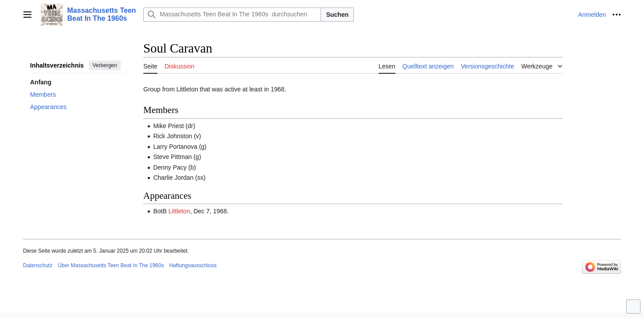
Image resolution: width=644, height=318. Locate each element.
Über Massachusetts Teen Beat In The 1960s (111, 265)
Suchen (337, 15)
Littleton (179, 211)
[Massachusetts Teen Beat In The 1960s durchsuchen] (232, 15)
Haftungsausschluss (193, 265)
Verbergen (105, 65)
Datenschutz (38, 265)
